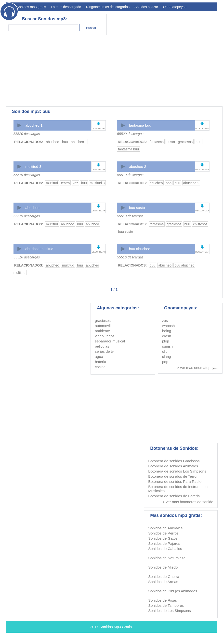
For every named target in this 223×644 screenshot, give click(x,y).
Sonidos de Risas (163, 600)
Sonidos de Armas (163, 582)
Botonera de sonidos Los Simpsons (177, 471)
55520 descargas (27, 134)
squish (167, 346)
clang (167, 357)
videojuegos (105, 336)
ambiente (103, 331)
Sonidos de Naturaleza (167, 558)
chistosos (200, 224)
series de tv (104, 351)
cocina (100, 367)
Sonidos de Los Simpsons (169, 611)
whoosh (169, 326)
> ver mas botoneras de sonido (188, 502)
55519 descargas (27, 175)
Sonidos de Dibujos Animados (173, 591)
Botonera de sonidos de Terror (173, 476)
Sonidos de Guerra (164, 577)
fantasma (157, 142)
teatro (65, 183)
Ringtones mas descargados (108, 7)
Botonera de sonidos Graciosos (174, 461)
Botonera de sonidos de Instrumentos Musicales (179, 489)
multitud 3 (33, 166)
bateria (101, 362)
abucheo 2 (138, 166)
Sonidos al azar (146, 7)
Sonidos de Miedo (163, 567)
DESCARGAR (98, 128)
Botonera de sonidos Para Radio (175, 481)
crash (167, 336)
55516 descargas (27, 257)
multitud (52, 183)
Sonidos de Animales (165, 528)
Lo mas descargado (66, 7)
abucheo (52, 142)
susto (171, 142)
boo (169, 183)
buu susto (137, 208)
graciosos (185, 142)
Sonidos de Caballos (165, 549)
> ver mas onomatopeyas (198, 368)
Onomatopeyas (175, 7)
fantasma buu (140, 125)
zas (165, 321)
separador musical (110, 341)
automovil (103, 326)
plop (166, 341)
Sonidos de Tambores (166, 605)
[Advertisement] (78, 71)
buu (65, 142)
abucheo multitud (39, 249)
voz (75, 183)
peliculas (102, 346)
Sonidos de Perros (163, 533)
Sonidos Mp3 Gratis (116, 627)
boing (167, 331)
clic (165, 351)
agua (99, 357)
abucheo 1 (34, 125)
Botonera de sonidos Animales (173, 466)
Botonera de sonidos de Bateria (174, 496)
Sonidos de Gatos (163, 538)
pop (165, 362)
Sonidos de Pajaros (164, 543)
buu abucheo (140, 249)
